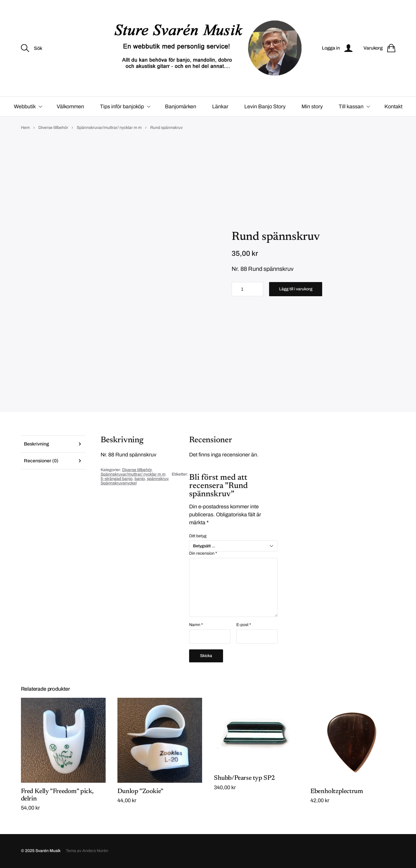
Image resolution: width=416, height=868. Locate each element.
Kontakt (393, 107)
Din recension (203, 554)
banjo (140, 479)
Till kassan (351, 107)
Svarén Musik (48, 851)
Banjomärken (181, 107)
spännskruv (157, 479)
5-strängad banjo (117, 479)
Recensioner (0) (41, 461)
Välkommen (70, 107)
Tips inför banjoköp (122, 107)
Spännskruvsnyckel (119, 483)
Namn (196, 625)
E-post (244, 625)
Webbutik (25, 107)
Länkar (220, 107)
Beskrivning (36, 444)
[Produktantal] (247, 289)
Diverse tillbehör (53, 128)
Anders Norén (95, 851)
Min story (312, 107)
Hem (25, 128)
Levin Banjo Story (265, 107)
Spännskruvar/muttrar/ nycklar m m (109, 128)
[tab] (53, 444)
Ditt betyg (198, 536)
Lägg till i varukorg (296, 289)
